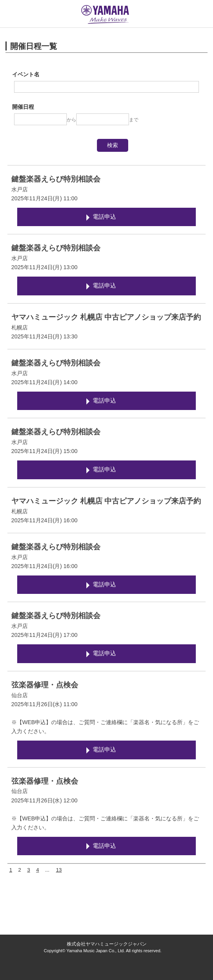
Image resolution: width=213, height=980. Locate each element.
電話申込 (104, 217)
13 (59, 870)
